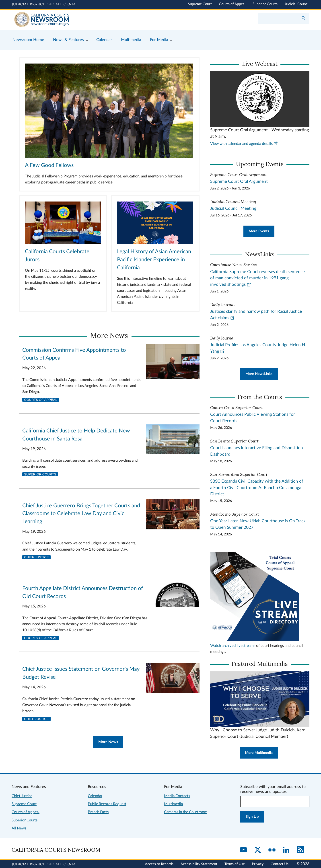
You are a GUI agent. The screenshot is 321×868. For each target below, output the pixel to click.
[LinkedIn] (286, 850)
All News (19, 828)
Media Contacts (177, 796)
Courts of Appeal (232, 4)
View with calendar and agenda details (244, 144)
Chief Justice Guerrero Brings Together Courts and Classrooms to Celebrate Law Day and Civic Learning (81, 514)
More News (108, 742)
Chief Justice (36, 557)
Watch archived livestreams (233, 646)
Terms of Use (235, 864)
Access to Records (159, 864)
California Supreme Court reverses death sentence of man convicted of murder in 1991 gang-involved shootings (257, 278)
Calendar (95, 796)
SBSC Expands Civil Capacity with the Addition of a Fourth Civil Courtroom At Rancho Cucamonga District (257, 488)
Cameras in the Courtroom (186, 812)
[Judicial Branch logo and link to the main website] (44, 4)
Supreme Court (200, 4)
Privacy (258, 864)
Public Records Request (107, 804)
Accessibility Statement (199, 864)
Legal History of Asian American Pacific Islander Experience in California (154, 260)
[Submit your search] (304, 19)
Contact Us (280, 864)
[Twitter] (258, 850)
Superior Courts (265, 4)
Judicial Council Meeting (233, 209)
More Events (259, 231)
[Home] (86, 20)
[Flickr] (272, 850)
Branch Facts (98, 812)
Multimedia (173, 804)
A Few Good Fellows (49, 165)
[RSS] (300, 850)
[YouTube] (243, 850)
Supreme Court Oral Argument (239, 182)
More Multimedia (259, 753)
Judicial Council (297, 4)
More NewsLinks (259, 374)
